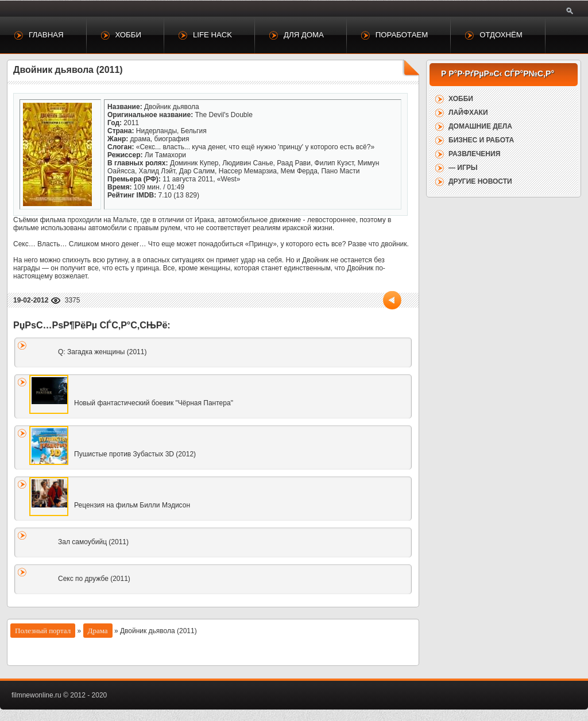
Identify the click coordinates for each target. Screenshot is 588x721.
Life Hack (212, 35)
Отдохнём (501, 35)
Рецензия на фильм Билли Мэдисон (132, 505)
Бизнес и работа (481, 140)
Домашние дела (480, 126)
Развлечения (474, 154)
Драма (98, 631)
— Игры (463, 168)
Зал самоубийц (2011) (93, 542)
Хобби (128, 35)
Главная (46, 35)
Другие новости (480, 181)
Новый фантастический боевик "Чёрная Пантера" (154, 403)
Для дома (304, 35)
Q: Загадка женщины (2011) (102, 352)
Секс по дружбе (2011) (94, 579)
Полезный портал (43, 631)
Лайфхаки (468, 113)
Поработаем (402, 35)
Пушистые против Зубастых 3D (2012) (135, 454)
